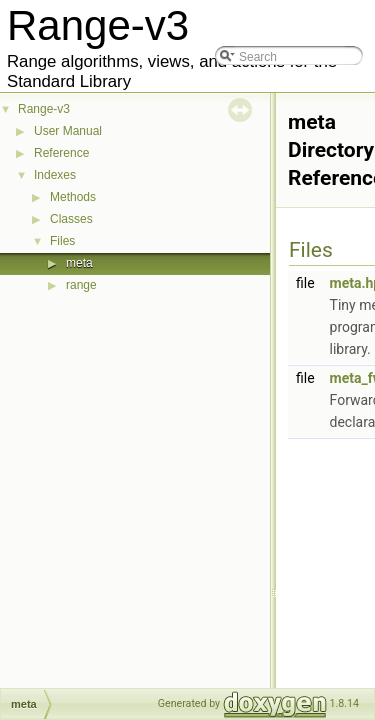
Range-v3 (44, 109)
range (81, 285)
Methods (73, 197)
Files (62, 241)
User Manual (68, 131)
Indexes (55, 175)
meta (79, 263)
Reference (61, 153)
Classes (71, 219)
